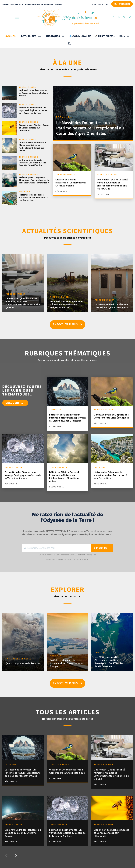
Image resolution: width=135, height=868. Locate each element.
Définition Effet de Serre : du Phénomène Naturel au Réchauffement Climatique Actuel (32, 147)
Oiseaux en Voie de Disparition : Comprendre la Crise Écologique (71, 182)
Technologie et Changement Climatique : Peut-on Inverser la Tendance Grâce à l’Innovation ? (34, 180)
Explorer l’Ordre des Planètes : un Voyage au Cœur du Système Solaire (34, 93)
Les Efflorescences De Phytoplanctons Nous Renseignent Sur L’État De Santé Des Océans (109, 662)
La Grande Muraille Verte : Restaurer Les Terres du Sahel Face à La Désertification (33, 163)
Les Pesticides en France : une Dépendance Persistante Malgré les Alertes (66, 304)
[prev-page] (6, 856)
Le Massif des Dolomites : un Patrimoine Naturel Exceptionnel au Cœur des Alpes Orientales (90, 128)
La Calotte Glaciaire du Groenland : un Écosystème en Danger (67, 663)
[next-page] (16, 856)
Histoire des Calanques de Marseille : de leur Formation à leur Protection (33, 198)
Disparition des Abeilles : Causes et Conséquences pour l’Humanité (34, 128)
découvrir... (63, 191)
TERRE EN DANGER (28, 122)
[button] (69, 43)
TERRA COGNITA (27, 87)
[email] (56, 548)
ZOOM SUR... (26, 192)
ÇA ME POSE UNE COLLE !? (20, 659)
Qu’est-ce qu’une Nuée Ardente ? (23, 665)
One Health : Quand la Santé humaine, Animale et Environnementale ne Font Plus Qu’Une (113, 184)
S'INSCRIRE (102, 548)
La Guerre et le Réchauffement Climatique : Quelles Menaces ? (111, 306)
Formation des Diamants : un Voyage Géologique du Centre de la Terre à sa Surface (33, 110)
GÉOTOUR (100, 653)
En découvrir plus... (67, 325)
